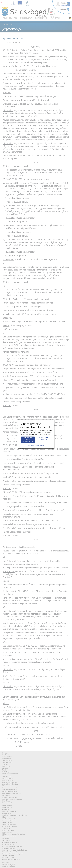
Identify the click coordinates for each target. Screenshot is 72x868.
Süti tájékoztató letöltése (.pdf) (44, 439)
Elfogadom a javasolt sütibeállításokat (28, 440)
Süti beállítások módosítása (36, 445)
